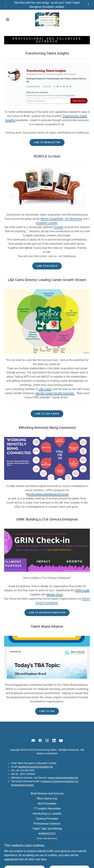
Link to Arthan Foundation (47, 613)
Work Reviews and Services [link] (47, 794)
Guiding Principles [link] (47, 819)
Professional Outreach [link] (47, 824)
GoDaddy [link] (54, 859)
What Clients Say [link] (47, 799)
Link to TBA (47, 711)
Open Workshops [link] (47, 839)
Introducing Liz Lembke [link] (47, 814)
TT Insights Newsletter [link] (47, 809)
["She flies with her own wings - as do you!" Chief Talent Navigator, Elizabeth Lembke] (47, 5)
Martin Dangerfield (52, 219)
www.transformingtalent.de (63, 778)
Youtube (58, 227)
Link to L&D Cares (47, 414)
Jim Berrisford (73, 219)
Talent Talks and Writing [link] (47, 829)
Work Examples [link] (47, 804)
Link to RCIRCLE (47, 266)
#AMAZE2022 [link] (47, 834)
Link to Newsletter (47, 142)
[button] (8, 19)
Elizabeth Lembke (47, 223)
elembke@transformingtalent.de (35, 767)
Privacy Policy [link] (47, 844)
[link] (47, 19)
